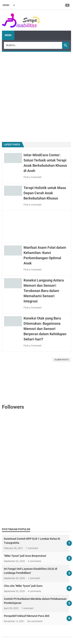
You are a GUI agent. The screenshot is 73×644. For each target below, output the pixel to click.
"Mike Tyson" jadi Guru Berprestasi (25, 556)
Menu (8, 35)
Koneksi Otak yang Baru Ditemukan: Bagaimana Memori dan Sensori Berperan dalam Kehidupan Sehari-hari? (45, 329)
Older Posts (62, 360)
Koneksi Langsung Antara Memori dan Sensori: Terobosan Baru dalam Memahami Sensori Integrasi (44, 291)
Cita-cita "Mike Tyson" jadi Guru (23, 586)
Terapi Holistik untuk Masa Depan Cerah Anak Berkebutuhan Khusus (45, 193)
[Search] (33, 45)
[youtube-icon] (68, 5)
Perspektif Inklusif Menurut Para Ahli (27, 616)
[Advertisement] (36, 95)
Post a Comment (33, 177)
